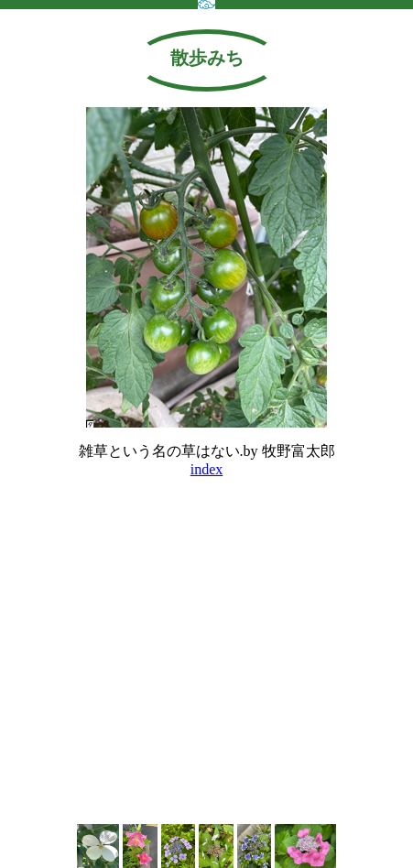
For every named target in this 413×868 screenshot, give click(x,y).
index (207, 469)
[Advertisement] (207, 764)
